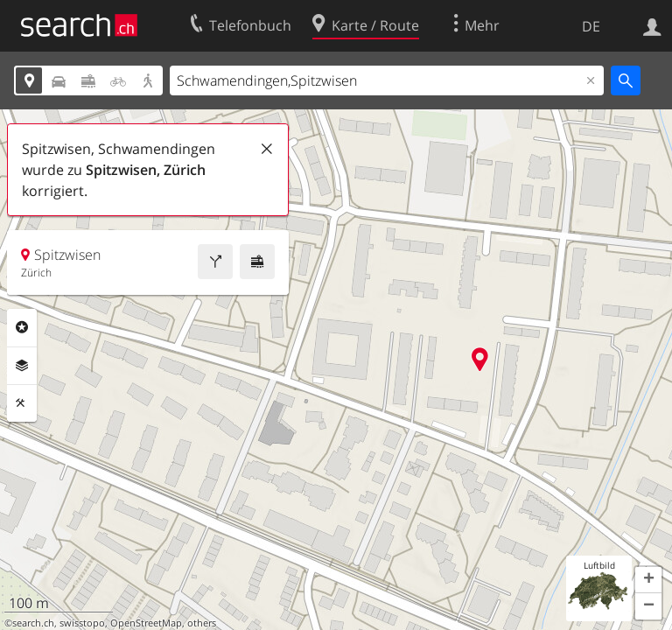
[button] (648, 580)
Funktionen (22, 403)
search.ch (33, 623)
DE (591, 26)
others (202, 623)
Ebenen (22, 366)
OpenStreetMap (146, 623)
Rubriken (22, 327)
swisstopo (82, 623)
